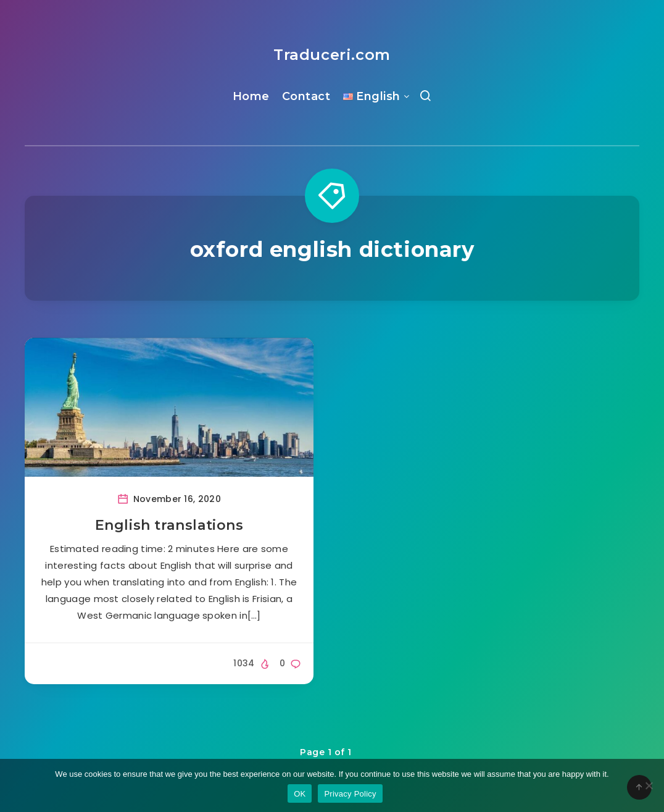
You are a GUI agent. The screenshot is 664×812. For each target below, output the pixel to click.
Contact (306, 96)
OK (300, 794)
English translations (169, 525)
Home (251, 96)
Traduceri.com (332, 55)
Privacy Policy (350, 794)
